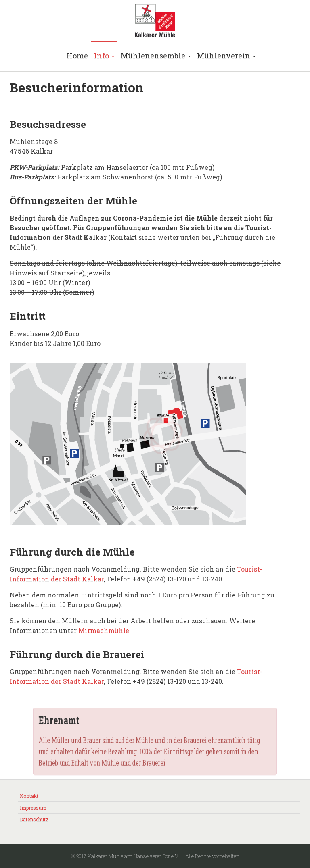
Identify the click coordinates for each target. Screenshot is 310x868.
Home (77, 56)
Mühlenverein (226, 56)
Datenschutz (34, 819)
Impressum (33, 808)
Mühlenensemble (156, 56)
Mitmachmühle (104, 630)
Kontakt (29, 796)
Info (104, 56)
